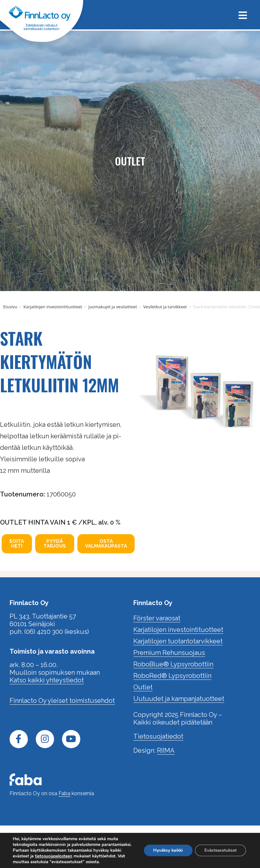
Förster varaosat (157, 618)
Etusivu (10, 307)
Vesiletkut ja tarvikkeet (165, 307)
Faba (64, 793)
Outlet (143, 687)
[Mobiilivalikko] (240, 15)
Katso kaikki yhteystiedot (47, 680)
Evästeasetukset (220, 847)
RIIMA (166, 750)
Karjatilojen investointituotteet (53, 307)
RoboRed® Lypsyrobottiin (172, 676)
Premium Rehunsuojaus (169, 653)
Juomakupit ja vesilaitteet (113, 307)
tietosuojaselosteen (82, 850)
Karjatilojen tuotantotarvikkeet (178, 641)
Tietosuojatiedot (158, 736)
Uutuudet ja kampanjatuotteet (179, 699)
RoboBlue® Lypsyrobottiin (173, 664)
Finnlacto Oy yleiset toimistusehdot (62, 701)
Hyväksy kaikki (165, 847)
